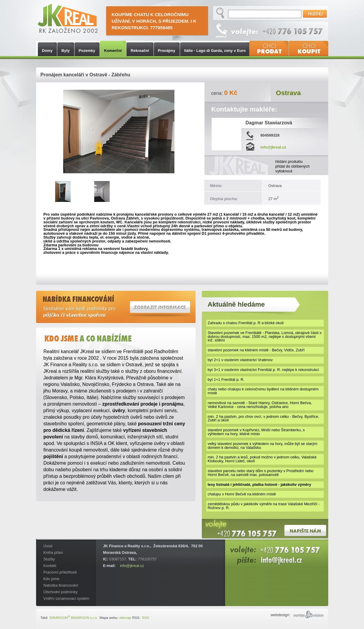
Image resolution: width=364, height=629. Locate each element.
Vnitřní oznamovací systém (66, 598)
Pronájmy (167, 51)
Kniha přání (53, 552)
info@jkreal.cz (132, 566)
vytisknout (284, 171)
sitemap (125, 618)
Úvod (48, 546)
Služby (49, 559)
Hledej (315, 14)
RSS (145, 618)
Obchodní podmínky (61, 592)
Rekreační (140, 51)
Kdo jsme (51, 579)
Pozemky (87, 51)
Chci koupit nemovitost (309, 48)
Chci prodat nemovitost (269, 48)
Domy (47, 51)
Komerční (113, 51)
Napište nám (305, 530)
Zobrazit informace (160, 307)
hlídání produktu (289, 161)
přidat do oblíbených (293, 166)
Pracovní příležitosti (60, 572)
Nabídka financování (61, 585)
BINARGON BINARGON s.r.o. (73, 618)
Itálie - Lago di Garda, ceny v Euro (215, 51)
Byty (66, 51)
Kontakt (50, 566)
